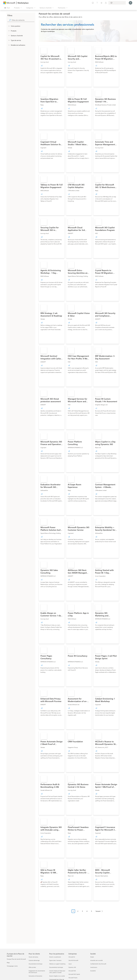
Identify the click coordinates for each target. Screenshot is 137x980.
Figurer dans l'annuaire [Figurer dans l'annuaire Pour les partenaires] (55, 960)
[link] (52, 66)
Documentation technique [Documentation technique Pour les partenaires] (56, 967)
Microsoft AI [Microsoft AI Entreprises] (72, 957)
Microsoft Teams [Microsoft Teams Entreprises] (73, 978)
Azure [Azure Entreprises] (70, 964)
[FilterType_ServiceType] (9, 40)
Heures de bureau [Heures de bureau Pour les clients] (33, 957)
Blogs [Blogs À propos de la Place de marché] (8, 963)
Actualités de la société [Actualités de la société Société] (96, 960)
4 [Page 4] (87, 911)
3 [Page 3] (82, 911)
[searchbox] (23, 20)
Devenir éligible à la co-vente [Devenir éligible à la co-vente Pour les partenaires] (57, 976)
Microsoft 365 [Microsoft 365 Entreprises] (72, 971)
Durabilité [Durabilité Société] (93, 971)
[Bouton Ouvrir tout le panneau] (7, 8)
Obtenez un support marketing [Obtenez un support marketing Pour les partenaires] (57, 964)
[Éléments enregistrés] (101, 3)
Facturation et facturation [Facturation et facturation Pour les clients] (35, 976)
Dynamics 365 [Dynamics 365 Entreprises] (72, 967)
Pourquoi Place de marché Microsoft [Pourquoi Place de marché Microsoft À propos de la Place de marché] (16, 959)
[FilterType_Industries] (9, 35)
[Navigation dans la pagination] (88, 913)
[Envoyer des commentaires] (93, 3)
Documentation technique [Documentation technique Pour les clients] (36, 964)
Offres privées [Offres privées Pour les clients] (32, 967)
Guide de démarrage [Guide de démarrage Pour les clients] (34, 960)
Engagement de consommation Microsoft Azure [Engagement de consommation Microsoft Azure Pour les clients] (37, 972)
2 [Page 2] (78, 911)
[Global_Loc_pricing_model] (9, 45)
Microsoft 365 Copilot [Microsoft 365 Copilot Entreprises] (74, 974)
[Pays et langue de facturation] (117, 3)
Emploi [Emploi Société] (92, 957)
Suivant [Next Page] (98, 911)
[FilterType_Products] (9, 31)
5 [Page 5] (92, 911)
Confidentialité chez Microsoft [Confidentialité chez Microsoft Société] (98, 964)
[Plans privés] (106, 3)
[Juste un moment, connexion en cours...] (131, 3)
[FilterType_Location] (9, 26)
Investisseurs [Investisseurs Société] (94, 967)
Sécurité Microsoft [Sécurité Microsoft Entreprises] (73, 960)
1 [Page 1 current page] (73, 911)
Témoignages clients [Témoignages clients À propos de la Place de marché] (12, 966)
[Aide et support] (97, 3)
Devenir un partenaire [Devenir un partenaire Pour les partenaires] (55, 957)
